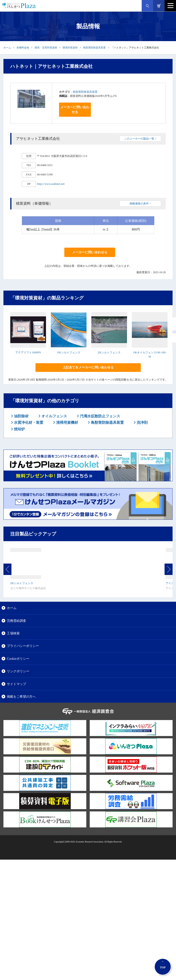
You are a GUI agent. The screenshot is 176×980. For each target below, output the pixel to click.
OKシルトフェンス (69, 352)
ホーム (7, 48)
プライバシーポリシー (23, 646)
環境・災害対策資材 (46, 48)
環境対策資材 (70, 48)
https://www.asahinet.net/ (51, 184)
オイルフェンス (54, 416)
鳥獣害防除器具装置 (94, 48)
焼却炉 (19, 429)
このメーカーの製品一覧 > (140, 139)
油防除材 (21, 416)
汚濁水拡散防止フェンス (100, 416)
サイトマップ (16, 684)
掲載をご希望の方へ (21, 697)
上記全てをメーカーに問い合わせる (88, 367)
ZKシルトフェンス (109, 352)
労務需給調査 (16, 621)
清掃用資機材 (67, 422)
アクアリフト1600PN (28, 352)
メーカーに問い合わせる (75, 110)
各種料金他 (23, 48)
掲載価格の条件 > (140, 204)
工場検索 (13, 633)
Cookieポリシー (18, 659)
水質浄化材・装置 (28, 422)
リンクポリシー (18, 671)
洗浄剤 (142, 422)
